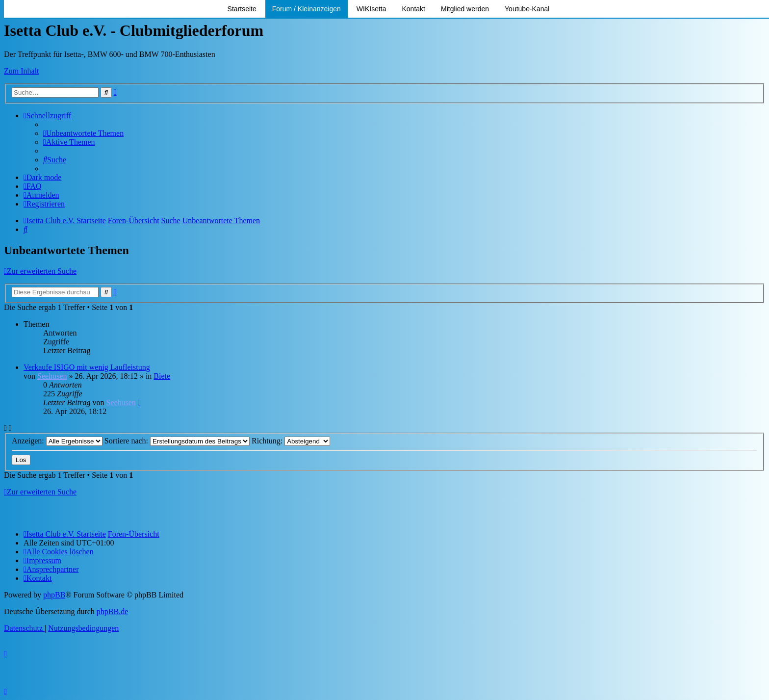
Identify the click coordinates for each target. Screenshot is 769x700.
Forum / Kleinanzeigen (307, 9)
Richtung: (291, 441)
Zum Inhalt (22, 71)
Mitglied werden (465, 9)
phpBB (54, 595)
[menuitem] (83, 133)
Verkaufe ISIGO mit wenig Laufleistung (87, 367)
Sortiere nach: (177, 441)
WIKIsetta (372, 9)
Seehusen (52, 376)
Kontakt (414, 9)
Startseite (242, 9)
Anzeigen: (57, 441)
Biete (162, 376)
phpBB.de (112, 611)
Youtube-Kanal (527, 9)
